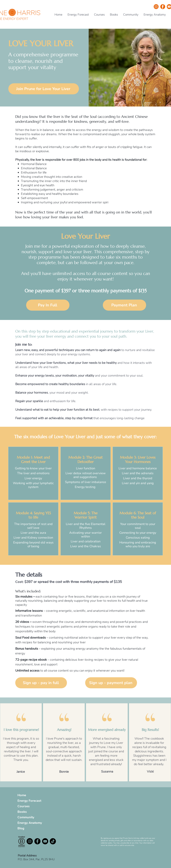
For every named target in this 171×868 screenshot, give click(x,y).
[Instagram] (30, 841)
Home (22, 795)
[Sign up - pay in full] (41, 683)
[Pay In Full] (48, 305)
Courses (24, 806)
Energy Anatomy (30, 823)
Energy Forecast (29, 801)
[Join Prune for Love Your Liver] (44, 89)
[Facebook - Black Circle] (37, 841)
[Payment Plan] (124, 305)
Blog (21, 828)
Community (26, 817)
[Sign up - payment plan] (111, 683)
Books (22, 812)
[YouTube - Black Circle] (45, 841)
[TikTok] (53, 841)
